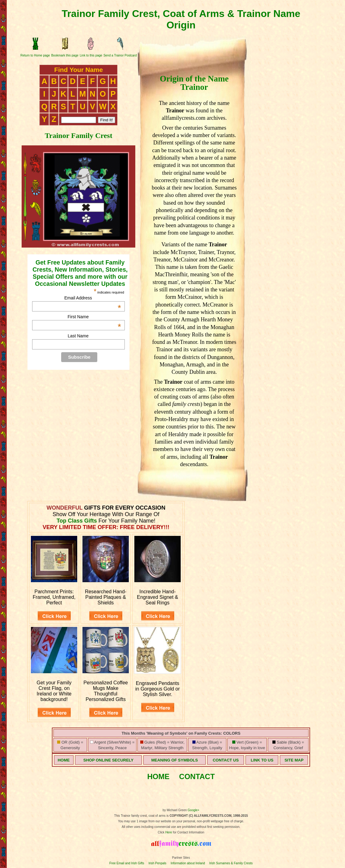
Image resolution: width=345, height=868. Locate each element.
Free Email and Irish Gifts (127, 863)
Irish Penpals (158, 863)
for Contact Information (188, 832)
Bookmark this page (65, 55)
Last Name (78, 336)
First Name (94, 317)
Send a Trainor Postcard (120, 55)
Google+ (194, 810)
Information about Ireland (188, 863)
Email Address (93, 298)
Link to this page (91, 55)
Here (169, 832)
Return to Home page (35, 55)
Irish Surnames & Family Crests (231, 863)
